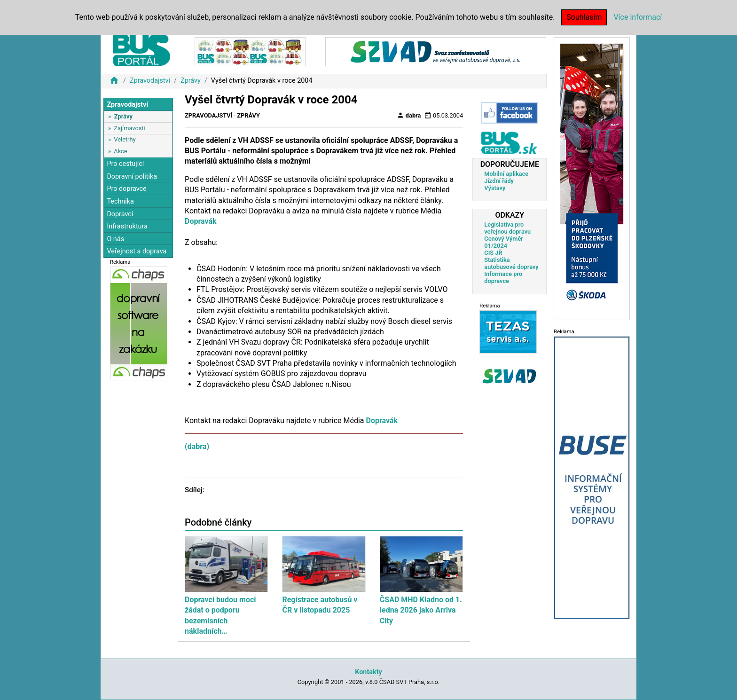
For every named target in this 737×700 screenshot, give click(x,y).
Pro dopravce (126, 189)
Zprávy (191, 81)
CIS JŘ (493, 253)
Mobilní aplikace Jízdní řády (506, 177)
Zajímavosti (129, 128)
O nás (115, 239)
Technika (120, 201)
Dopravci (120, 214)
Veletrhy (125, 139)
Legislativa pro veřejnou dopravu (507, 228)
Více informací (638, 17)
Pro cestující (125, 164)
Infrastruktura (127, 226)
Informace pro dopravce (503, 277)
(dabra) (197, 446)
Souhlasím (584, 17)
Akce (120, 151)
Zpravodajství (150, 81)
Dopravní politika (132, 177)
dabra (409, 115)
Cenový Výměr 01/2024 (504, 242)
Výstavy (495, 188)
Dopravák (201, 221)
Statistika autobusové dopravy (511, 263)
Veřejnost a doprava (137, 251)
